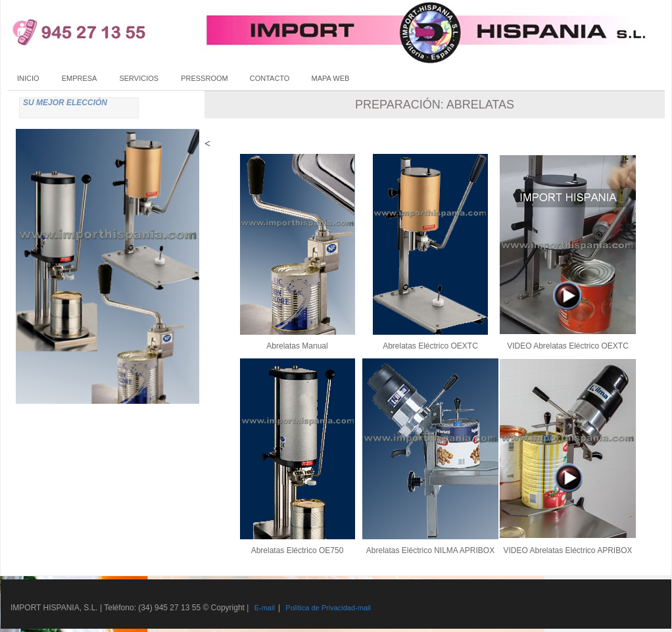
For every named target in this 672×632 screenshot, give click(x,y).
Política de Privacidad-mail (328, 608)
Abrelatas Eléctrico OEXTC (430, 346)
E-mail (265, 608)
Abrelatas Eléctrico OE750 (298, 550)
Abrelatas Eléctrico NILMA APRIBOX (430, 550)
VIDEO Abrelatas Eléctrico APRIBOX (567, 550)
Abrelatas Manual (297, 346)
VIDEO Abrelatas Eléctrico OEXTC (568, 346)
